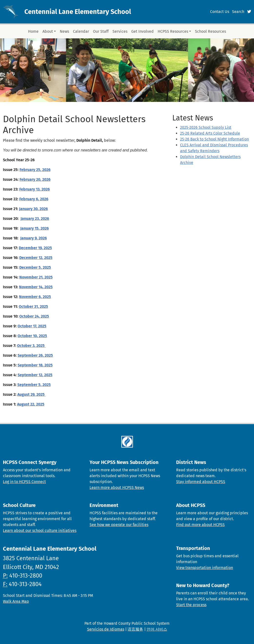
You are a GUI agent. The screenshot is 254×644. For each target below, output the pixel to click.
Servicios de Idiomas (106, 629)
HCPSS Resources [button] (173, 31)
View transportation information (205, 568)
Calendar (81, 31)
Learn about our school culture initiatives (40, 531)
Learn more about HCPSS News (117, 488)
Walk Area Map (16, 601)
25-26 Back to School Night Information (214, 139)
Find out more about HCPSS (200, 525)
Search (238, 12)
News (64, 31)
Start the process (191, 605)
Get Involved (142, 31)
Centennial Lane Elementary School (78, 12)
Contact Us (220, 12)
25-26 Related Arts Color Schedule (210, 133)
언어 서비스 (157, 629)
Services (120, 31)
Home (33, 31)
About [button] (48, 31)
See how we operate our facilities (119, 525)
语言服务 (135, 629)
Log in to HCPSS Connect (24, 482)
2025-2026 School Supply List (206, 127)
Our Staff (101, 31)
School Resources (210, 31)
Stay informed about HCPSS (201, 482)
